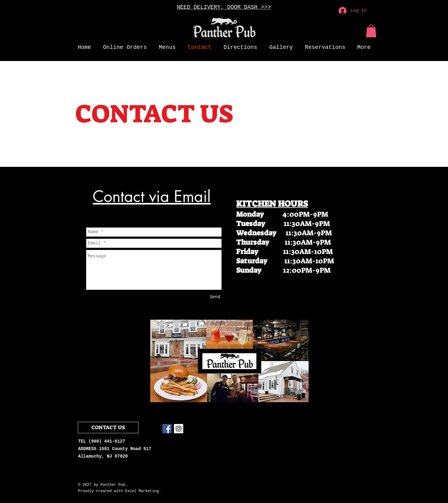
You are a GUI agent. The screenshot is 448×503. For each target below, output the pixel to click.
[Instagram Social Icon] (179, 429)
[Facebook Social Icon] (167, 429)
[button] (371, 31)
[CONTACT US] (108, 428)
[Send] (215, 297)
